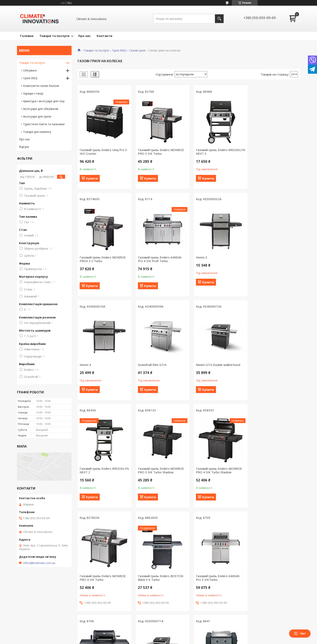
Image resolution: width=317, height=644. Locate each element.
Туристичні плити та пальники (44, 124)
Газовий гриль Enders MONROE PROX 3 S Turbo (273, 152)
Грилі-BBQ (119, 50)
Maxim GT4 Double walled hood (102, 365)
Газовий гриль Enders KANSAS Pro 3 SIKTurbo (215, 474)
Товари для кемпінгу (37, 132)
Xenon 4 (199, 257)
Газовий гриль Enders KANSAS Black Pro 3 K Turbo (272, 474)
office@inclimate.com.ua (39, 563)
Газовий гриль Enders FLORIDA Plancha (159, 577)
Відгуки (24, 147)
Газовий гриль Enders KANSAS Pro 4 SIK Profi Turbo (101, 259)
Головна (27, 36)
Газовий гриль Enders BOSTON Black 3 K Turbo (159, 474)
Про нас (84, 36)
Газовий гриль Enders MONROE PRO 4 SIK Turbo (103, 474)
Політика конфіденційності (189, 640)
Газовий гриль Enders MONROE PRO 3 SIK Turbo (160, 152)
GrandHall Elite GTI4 (264, 257)
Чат (300, 633)
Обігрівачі (30, 70)
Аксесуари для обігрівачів (41, 109)
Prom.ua (179, 636)
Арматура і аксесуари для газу (44, 101)
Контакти (104, 36)
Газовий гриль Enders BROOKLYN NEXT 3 (209, 152)
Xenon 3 (142, 257)
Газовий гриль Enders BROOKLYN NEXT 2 (152, 367)
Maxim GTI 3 (89, 576)
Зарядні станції (33, 93)
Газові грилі (137, 50)
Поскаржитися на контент (155, 640)
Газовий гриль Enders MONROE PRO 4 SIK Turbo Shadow (273, 367)
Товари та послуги (54, 36)
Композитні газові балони (41, 86)
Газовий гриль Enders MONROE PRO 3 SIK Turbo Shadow (216, 367)
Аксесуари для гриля (37, 116)
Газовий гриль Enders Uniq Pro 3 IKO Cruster (103, 152)
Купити (92, 178)
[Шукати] (219, 19)
